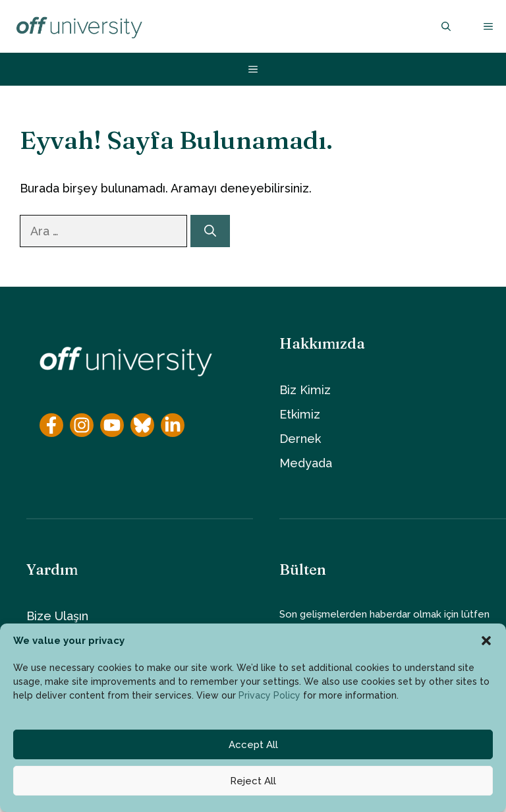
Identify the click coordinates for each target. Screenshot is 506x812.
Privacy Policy (269, 695)
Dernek (300, 439)
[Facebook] (51, 425)
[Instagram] (82, 425)
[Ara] (210, 231)
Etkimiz (300, 414)
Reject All (253, 781)
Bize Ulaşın (57, 616)
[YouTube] (112, 425)
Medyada (306, 463)
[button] (486, 641)
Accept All (253, 745)
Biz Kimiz (305, 390)
